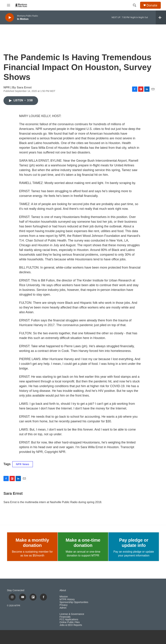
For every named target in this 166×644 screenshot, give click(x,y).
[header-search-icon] (135, 5)
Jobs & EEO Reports (71, 625)
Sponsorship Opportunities (74, 602)
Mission (64, 597)
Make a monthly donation (32, 543)
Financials (65, 617)
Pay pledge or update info (134, 543)
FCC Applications (69, 619)
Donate (152, 5)
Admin (63, 608)
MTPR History (67, 599)
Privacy (64, 605)
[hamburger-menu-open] (9, 5)
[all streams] (161, 17)
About (63, 590)
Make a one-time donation (83, 543)
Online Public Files (70, 622)
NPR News (23, 464)
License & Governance (72, 614)
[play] (10, 18)
